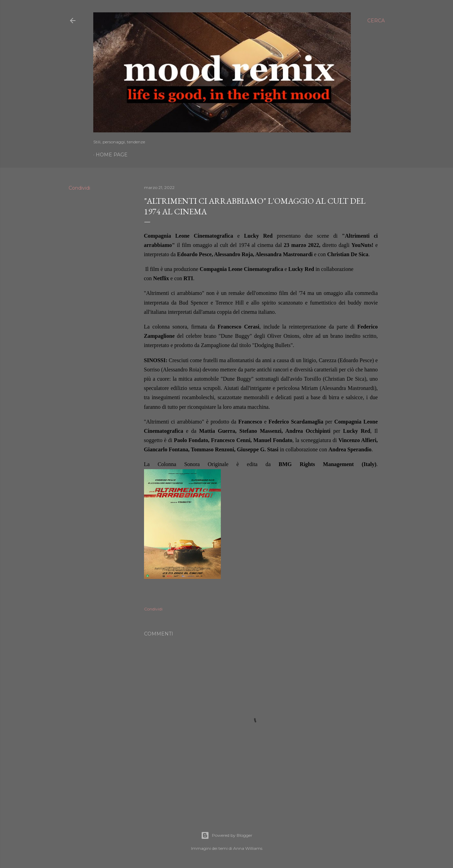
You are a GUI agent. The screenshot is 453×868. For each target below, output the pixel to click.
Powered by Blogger (227, 835)
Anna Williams (248, 848)
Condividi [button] (79, 188)
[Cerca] (376, 21)
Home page (112, 155)
